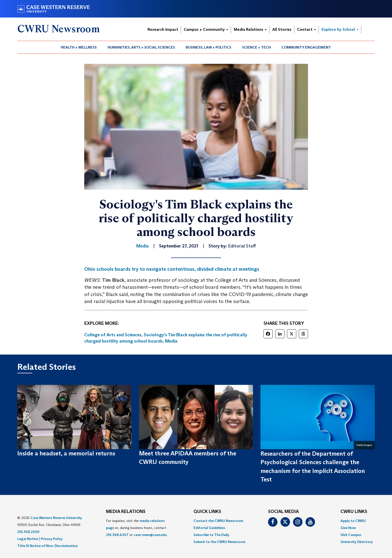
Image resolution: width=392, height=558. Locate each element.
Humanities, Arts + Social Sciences (141, 47)
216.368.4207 (117, 535)
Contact (306, 29)
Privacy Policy (52, 539)
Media (171, 341)
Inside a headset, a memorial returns (66, 453)
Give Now (348, 528)
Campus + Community (206, 29)
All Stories (282, 29)
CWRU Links (354, 512)
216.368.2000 (28, 532)
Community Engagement (306, 47)
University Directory (357, 542)
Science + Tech (256, 47)
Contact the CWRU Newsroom (218, 521)
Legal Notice (28, 539)
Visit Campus (351, 535)
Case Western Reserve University (56, 518)
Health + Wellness (79, 47)
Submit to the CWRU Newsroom (219, 542)
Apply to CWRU (353, 521)
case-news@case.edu (150, 535)
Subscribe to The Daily (211, 535)
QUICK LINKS (207, 512)
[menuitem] (79, 47)
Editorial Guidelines (209, 528)
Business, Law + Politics (208, 47)
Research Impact (163, 29)
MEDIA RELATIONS (126, 512)
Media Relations (250, 29)
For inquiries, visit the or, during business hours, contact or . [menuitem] (137, 528)
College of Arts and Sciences (113, 335)
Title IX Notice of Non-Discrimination (47, 546)
